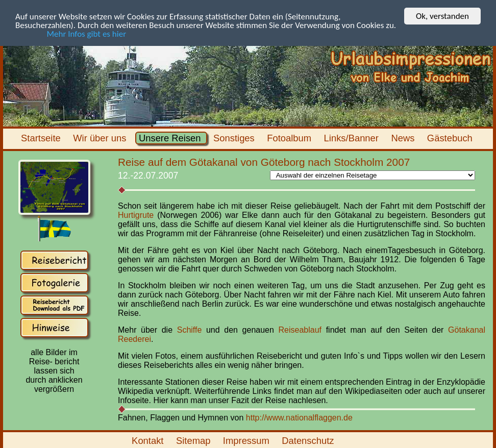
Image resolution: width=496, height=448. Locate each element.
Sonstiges (235, 138)
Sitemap (195, 441)
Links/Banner (352, 138)
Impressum (247, 441)
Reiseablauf (302, 330)
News (404, 138)
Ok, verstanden (442, 16)
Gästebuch (451, 138)
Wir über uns (101, 138)
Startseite (42, 138)
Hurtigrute (136, 215)
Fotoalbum (290, 138)
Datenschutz (309, 441)
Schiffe (190, 330)
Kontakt (149, 441)
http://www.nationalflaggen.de (299, 418)
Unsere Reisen (171, 138)
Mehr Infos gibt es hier (71, 34)
